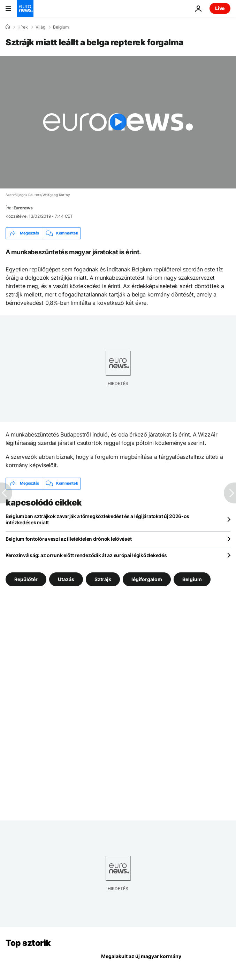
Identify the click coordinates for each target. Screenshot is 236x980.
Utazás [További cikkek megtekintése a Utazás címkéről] (66, 579)
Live (220, 8)
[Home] (8, 27)
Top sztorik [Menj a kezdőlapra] (28, 943)
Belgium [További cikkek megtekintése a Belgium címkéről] (192, 579)
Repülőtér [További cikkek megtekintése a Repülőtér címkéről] (26, 579)
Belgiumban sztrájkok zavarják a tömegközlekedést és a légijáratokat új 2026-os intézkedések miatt (97, 519)
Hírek (23, 27)
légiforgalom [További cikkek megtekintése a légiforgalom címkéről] (147, 579)
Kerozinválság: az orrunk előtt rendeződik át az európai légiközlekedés (86, 555)
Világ (40, 27)
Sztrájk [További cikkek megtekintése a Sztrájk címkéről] (103, 579)
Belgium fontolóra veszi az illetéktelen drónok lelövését (68, 539)
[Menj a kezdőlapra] (25, 8)
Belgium (61, 27)
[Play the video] (118, 122)
